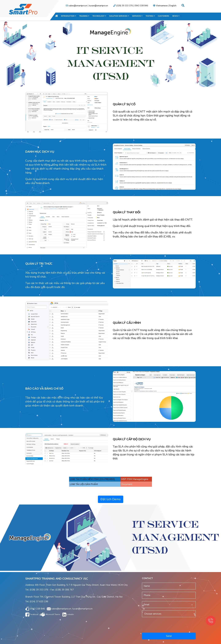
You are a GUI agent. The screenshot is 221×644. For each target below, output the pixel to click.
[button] (183, 6)
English (173, 6)
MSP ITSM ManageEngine (135, 479)
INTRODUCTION (69, 16)
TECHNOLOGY (99, 16)
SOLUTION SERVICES (119, 16)
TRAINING (84, 16)
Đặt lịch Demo (111, 499)
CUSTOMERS (164, 16)
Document (127, 484)
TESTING (150, 16)
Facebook (32, 614)
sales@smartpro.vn (78, 6)
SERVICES (137, 16)
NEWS (176, 16)
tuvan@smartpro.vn (99, 6)
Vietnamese (162, 6)
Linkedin (68, 614)
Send (169, 636)
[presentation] (169, 624)
